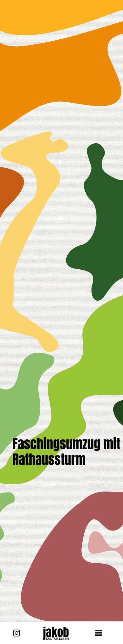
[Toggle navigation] (101, 633)
